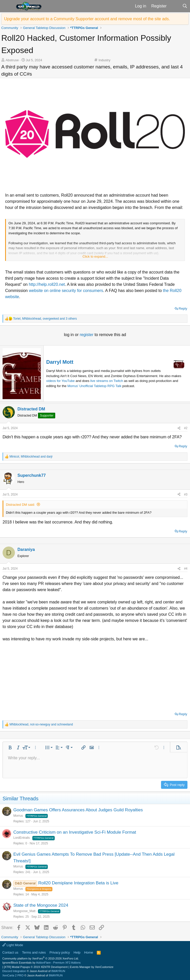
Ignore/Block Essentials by (41, 963)
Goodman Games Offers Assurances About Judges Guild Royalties (78, 810)
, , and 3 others (45, 319)
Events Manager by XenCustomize (92, 967)
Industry (104, 60)
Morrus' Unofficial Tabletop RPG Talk (94, 386)
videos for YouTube (60, 381)
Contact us (10, 952)
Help (77, 952)
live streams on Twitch (107, 381)
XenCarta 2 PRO (13, 975)
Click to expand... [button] (95, 256)
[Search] (185, 6)
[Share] (179, 428)
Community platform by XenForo (41, 958)
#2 (186, 428)
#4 (186, 569)
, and (31, 457)
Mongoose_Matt (24, 911)
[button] (7, 6)
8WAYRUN (58, 971)
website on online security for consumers (66, 291)
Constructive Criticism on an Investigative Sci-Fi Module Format (75, 832)
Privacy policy (60, 952)
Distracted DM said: (20, 505)
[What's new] (174, 6)
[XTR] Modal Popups (36, 967)
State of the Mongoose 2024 (41, 905)
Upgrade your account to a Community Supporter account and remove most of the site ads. (87, 19)
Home (89, 952)
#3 (186, 494)
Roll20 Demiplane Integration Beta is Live (78, 883)
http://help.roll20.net (47, 284)
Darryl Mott (60, 362)
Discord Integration (14, 971)
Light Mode (13, 945)
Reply (183, 309)
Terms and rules (34, 952)
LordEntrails (22, 838)
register (87, 335)
